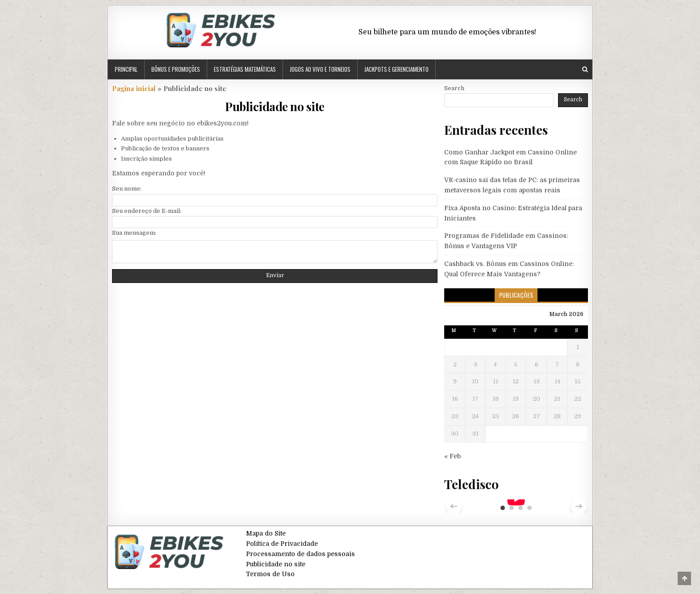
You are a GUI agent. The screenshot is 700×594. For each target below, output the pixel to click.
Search (454, 88)
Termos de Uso (270, 574)
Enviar (275, 275)
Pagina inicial (134, 88)
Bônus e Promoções (176, 69)
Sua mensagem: (134, 233)
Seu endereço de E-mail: (147, 211)
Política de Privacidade (282, 544)
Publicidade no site (275, 106)
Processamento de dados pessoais (300, 554)
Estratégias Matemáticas (245, 69)
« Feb (452, 456)
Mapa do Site (266, 533)
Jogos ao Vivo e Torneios (320, 69)
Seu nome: (127, 189)
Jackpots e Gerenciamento (396, 69)
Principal (126, 69)
